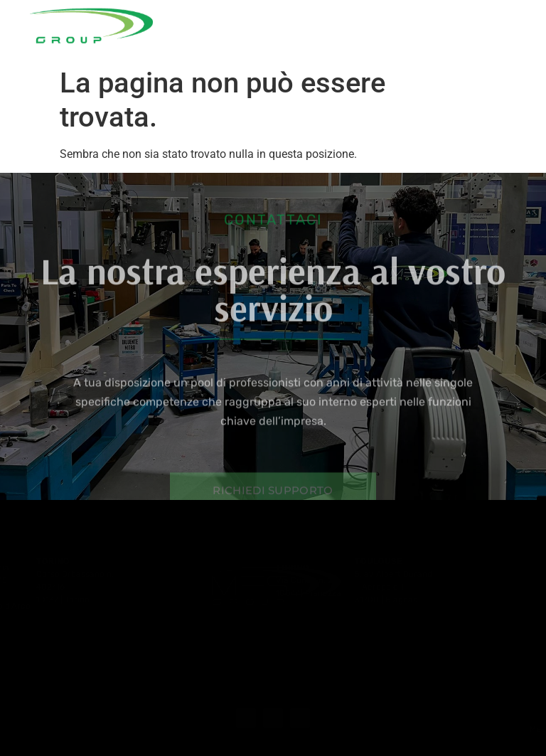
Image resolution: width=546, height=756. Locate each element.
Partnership (470, 23)
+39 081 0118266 (503, 729)
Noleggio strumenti (291, 47)
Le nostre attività (354, 23)
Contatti (457, 47)
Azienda (237, 23)
